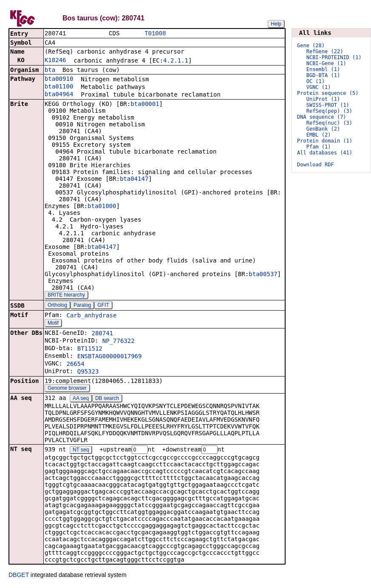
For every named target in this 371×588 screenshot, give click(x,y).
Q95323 (88, 372)
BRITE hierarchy (66, 296)
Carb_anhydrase (91, 316)
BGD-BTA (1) (323, 75)
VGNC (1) (319, 87)
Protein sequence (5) (328, 93)
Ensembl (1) (323, 69)
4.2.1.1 (176, 61)
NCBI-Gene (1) (326, 63)
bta (50, 71)
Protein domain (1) (325, 141)
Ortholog (57, 306)
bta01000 (102, 207)
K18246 (55, 61)
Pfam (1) (319, 147)
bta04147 (134, 180)
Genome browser (67, 389)
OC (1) (316, 81)
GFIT (103, 306)
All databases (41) (325, 153)
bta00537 (263, 275)
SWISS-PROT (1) (328, 105)
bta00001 (145, 105)
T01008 (155, 34)
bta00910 (59, 80)
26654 (75, 365)
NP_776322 (119, 342)
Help (276, 24)
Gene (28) (311, 46)
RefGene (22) (325, 51)
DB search (107, 399)
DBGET (19, 576)
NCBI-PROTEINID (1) (334, 57)
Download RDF (316, 165)
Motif (53, 324)
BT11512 (90, 349)
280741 (102, 334)
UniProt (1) (323, 99)
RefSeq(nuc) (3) (329, 123)
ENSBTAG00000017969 (110, 357)
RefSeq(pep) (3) (329, 111)
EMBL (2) (319, 135)
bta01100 (59, 87)
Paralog (82, 306)
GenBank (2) (323, 129)
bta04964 (59, 95)
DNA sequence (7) (322, 117)
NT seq (81, 451)
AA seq (81, 399)
